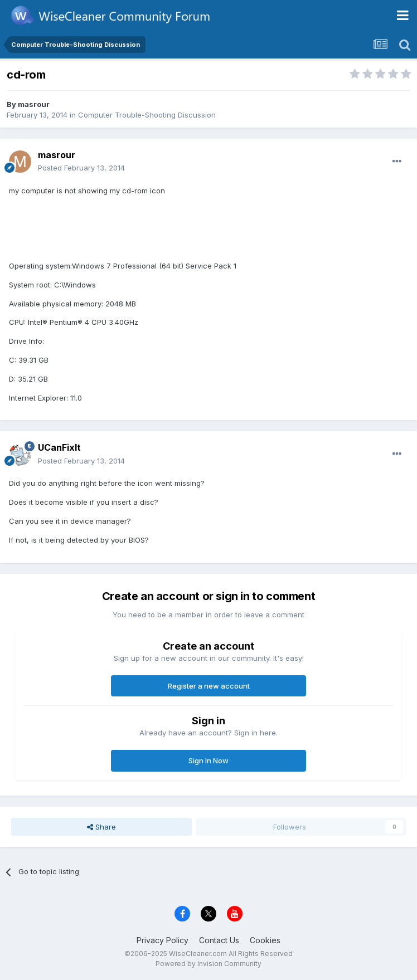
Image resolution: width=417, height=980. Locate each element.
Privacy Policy (163, 940)
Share (101, 827)
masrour (34, 104)
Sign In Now (208, 760)
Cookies (265, 940)
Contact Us (219, 940)
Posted (81, 168)
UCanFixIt (59, 447)
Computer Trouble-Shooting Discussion (147, 115)
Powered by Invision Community (208, 964)
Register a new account (209, 686)
